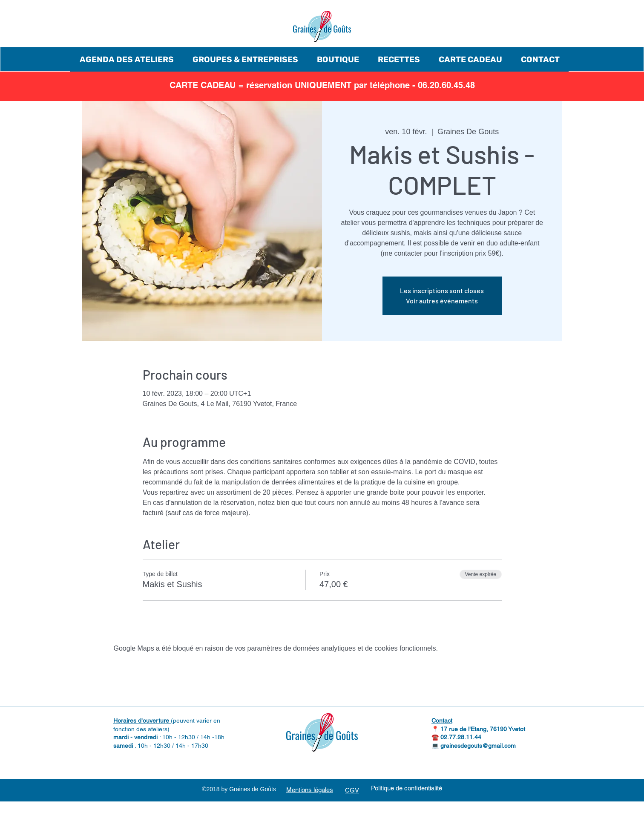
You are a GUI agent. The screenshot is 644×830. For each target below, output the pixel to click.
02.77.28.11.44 (461, 737)
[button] (126, 59)
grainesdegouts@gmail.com (478, 746)
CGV (352, 790)
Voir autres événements (442, 301)
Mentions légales (310, 790)
